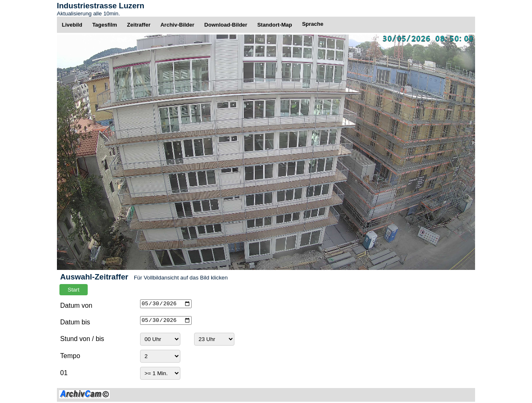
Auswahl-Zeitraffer (94, 277)
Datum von (76, 305)
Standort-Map (275, 25)
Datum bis (75, 322)
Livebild (72, 25)
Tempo (70, 356)
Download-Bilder (226, 25)
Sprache (313, 24)
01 (64, 373)
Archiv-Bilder (177, 25)
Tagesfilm (105, 25)
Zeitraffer (139, 25)
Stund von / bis (82, 339)
